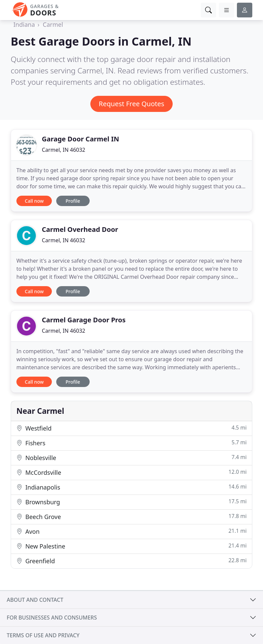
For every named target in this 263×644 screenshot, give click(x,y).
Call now (34, 201)
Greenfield (131, 561)
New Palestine (131, 546)
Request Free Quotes (131, 104)
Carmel (53, 24)
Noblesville (131, 458)
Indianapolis (131, 487)
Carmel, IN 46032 (64, 150)
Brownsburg (131, 502)
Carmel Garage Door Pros (84, 320)
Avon (131, 531)
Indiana (24, 24)
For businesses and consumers (52, 618)
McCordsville (131, 472)
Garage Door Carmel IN (80, 139)
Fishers (131, 443)
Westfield (131, 428)
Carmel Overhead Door (80, 229)
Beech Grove (131, 517)
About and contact (35, 600)
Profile (73, 201)
